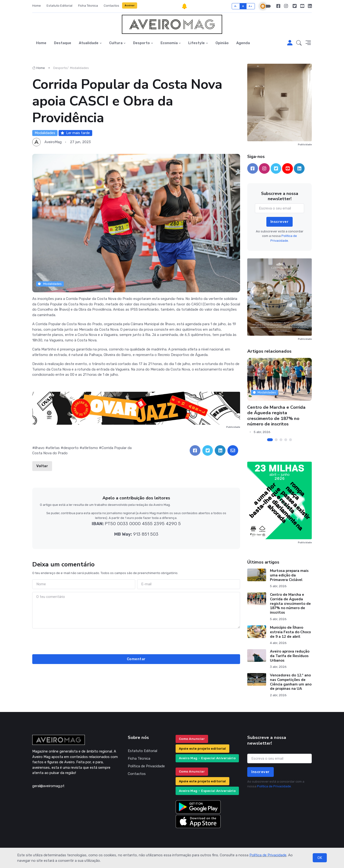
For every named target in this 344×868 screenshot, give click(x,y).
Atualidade (89, 43)
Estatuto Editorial (59, 6)
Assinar (130, 5)
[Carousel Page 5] (290, 440)
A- (236, 6)
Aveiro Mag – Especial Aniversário (207, 758)
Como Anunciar (192, 739)
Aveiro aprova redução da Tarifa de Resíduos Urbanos (290, 656)
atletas (54, 448)
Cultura (116, 43)
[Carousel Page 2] (276, 440)
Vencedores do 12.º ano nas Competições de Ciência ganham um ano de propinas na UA (291, 682)
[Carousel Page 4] (286, 440)
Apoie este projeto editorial (202, 749)
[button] (299, 43)
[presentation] (136, 641)
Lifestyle (196, 43)
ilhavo (40, 448)
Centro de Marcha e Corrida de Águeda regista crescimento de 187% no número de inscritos (276, 416)
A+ (250, 6)
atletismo (90, 448)
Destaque (63, 43)
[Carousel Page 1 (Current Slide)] (270, 440)
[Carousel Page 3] (281, 440)
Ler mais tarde (75, 133)
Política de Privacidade (268, 855)
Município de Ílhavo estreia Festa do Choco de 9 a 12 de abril (290, 632)
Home (37, 6)
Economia (169, 43)
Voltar (42, 466)
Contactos (111, 6)
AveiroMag (53, 142)
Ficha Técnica (88, 6)
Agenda (243, 43)
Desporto (141, 43)
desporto (71, 448)
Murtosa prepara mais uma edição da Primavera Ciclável (289, 575)
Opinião (222, 43)
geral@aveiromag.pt (48, 786)
